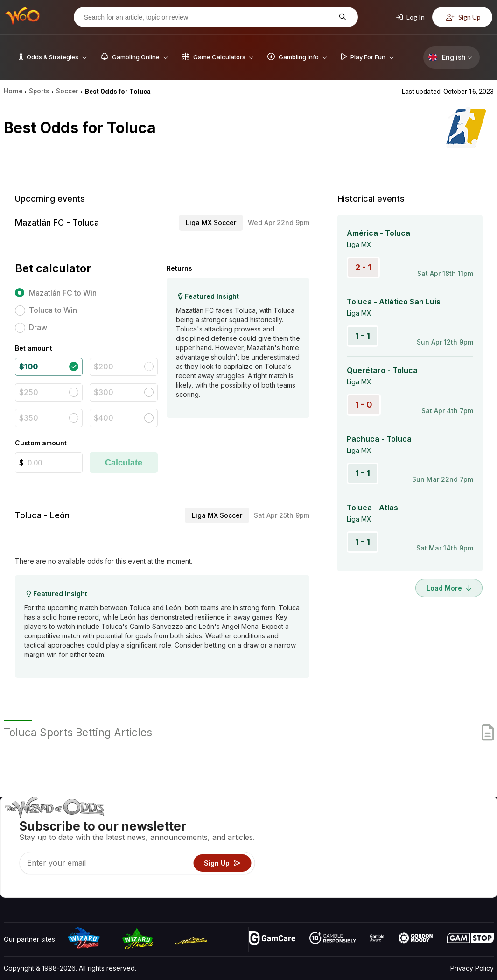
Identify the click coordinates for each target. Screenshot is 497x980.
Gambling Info (329, 850)
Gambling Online (333, 877)
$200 (104, 367)
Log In (410, 17)
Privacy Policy (472, 968)
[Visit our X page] (32, 888)
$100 (28, 367)
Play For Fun (327, 863)
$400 (104, 418)
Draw (38, 327)
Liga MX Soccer (211, 222)
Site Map (471, 850)
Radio (416, 877)
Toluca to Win (53, 310)
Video (467, 822)
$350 (29, 418)
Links (415, 850)
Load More (449, 588)
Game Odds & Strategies (346, 822)
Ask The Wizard (333, 890)
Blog (464, 836)
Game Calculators (335, 836)
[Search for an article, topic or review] (209, 17)
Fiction (467, 863)
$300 (104, 392)
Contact (419, 836)
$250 (29, 392)
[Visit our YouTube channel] (12, 888)
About (416, 822)
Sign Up (463, 17)
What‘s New (425, 863)
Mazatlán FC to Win (63, 293)
